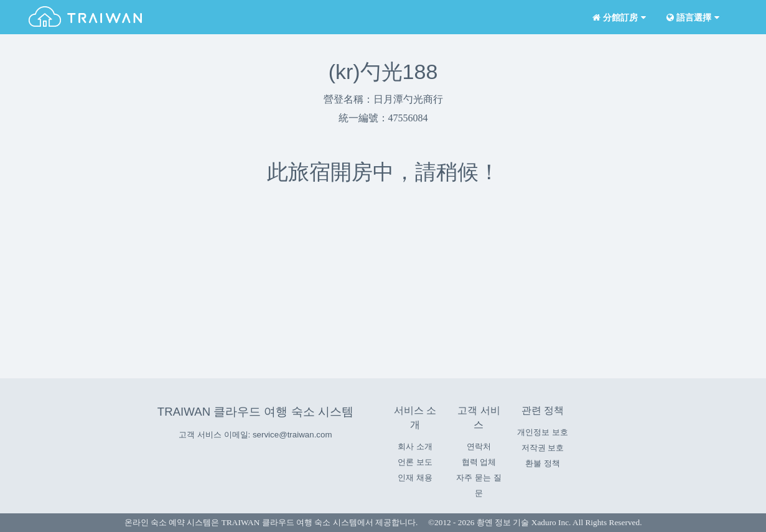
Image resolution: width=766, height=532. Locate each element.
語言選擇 (692, 18)
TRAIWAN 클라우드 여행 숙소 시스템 (255, 412)
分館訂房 (618, 18)
